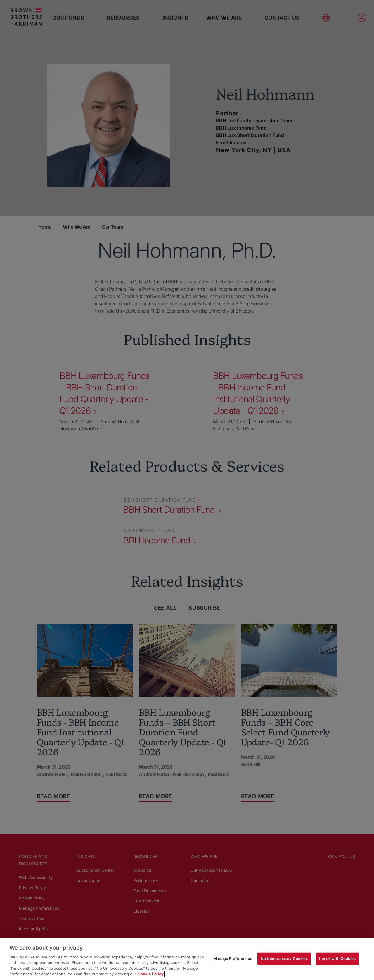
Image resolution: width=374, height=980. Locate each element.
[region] (187, 959)
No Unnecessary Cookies (284, 958)
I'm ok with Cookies (337, 958)
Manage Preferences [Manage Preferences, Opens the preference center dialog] (233, 958)
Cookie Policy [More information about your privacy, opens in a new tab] (151, 974)
